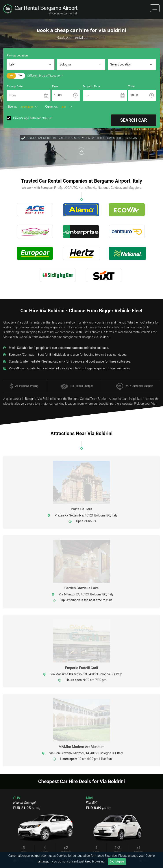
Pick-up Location (17, 55)
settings (43, 861)
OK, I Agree (117, 861)
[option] (118, 830)
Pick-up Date (15, 86)
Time (55, 86)
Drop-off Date (92, 86)
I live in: (12, 107)
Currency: (52, 107)
